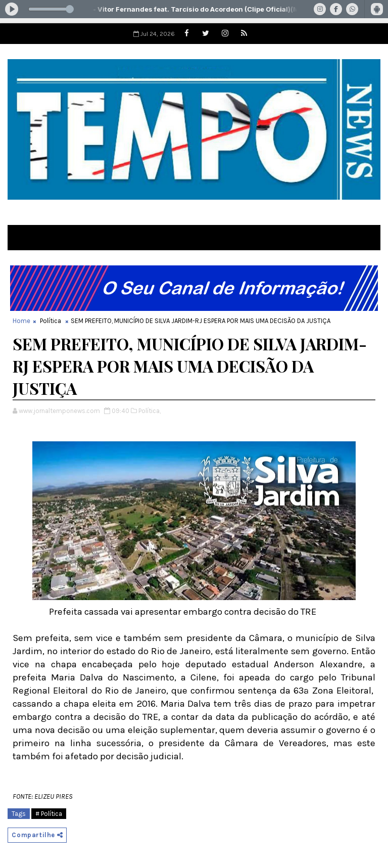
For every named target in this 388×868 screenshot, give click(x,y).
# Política (49, 814)
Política (51, 321)
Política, (150, 411)
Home (21, 321)
